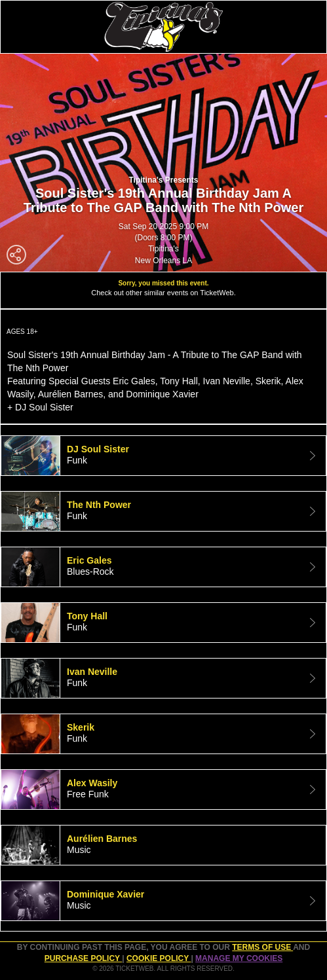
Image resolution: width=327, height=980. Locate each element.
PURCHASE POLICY (83, 958)
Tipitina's (163, 249)
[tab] (163, 456)
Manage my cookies (239, 958)
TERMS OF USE (262, 947)
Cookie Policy (159, 958)
